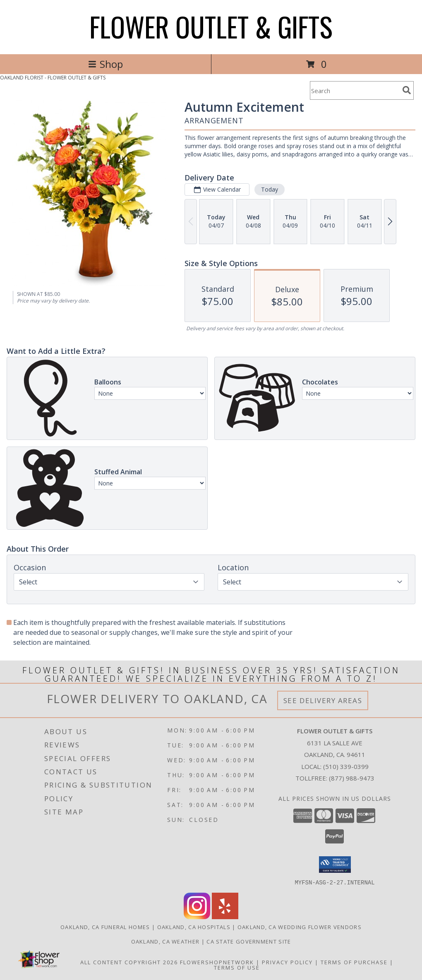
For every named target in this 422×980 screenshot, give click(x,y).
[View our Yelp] (225, 916)
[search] (407, 90)
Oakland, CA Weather (165, 941)
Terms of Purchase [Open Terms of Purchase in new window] (354, 962)
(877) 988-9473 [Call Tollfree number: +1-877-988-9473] (352, 778)
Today (270, 189)
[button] (335, 865)
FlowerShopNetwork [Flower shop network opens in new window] (217, 962)
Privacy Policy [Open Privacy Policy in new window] (287, 962)
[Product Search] (355, 90)
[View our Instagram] (197, 916)
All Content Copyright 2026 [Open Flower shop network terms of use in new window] (129, 962)
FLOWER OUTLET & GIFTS (211, 26)
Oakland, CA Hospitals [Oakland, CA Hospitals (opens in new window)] (194, 927)
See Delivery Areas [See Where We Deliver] (323, 700)
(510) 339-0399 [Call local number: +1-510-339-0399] (346, 766)
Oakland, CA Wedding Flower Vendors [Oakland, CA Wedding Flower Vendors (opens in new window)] (300, 927)
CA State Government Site (249, 941)
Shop (105, 64)
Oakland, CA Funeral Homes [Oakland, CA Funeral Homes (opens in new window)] (105, 927)
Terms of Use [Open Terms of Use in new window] (237, 967)
